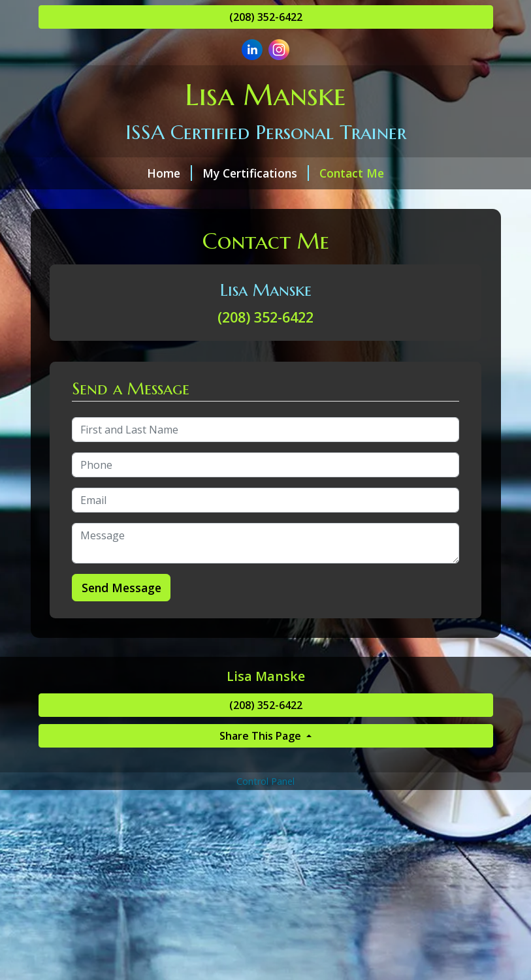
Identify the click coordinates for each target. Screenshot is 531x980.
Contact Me (352, 173)
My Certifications (256, 173)
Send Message (121, 588)
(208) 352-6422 (266, 17)
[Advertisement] (265, 885)
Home (169, 173)
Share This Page (262, 736)
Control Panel (265, 781)
